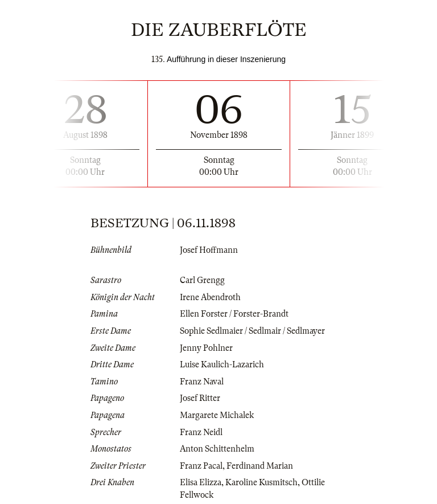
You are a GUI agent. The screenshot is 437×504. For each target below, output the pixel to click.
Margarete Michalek (217, 415)
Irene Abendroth (210, 297)
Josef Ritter (200, 398)
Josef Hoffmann (209, 250)
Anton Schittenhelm (217, 449)
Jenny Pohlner (206, 348)
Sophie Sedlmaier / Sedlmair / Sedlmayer (252, 331)
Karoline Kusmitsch (261, 482)
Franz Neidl (201, 432)
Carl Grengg (202, 280)
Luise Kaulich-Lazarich (222, 364)
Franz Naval (202, 382)
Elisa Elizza (201, 482)
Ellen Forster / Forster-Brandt (234, 314)
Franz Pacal (201, 466)
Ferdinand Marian (260, 466)
